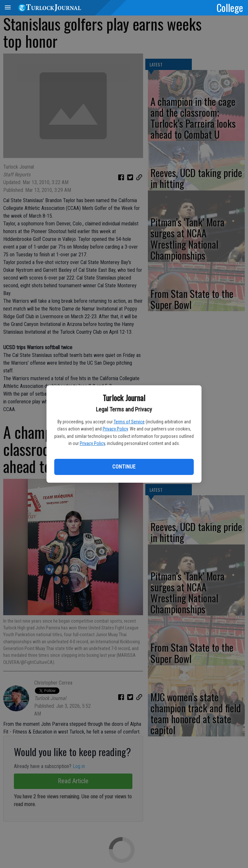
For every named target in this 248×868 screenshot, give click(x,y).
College (230, 7)
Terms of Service (129, 422)
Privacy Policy (115, 429)
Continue (124, 467)
